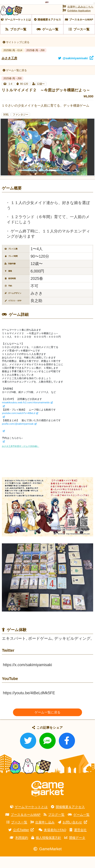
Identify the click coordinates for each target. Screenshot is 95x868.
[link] (3, 418)
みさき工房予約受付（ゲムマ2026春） (21, 458)
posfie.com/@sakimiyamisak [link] (18, 435)
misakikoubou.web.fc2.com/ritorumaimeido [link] (26, 414)
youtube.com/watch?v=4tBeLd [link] (18, 425)
